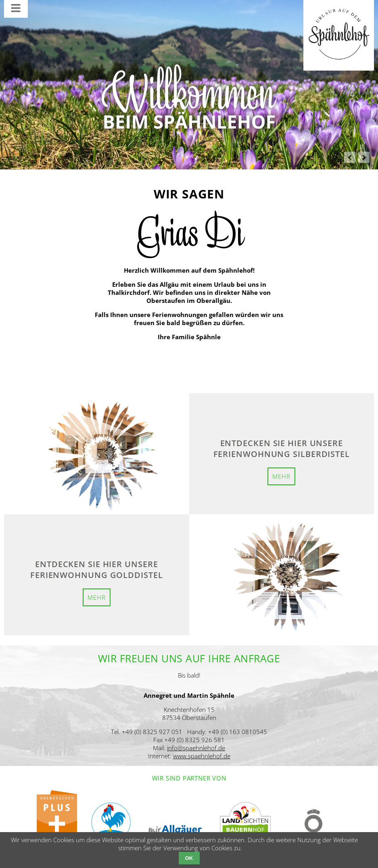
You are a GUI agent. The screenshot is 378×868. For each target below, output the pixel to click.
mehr (281, 476)
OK (189, 858)
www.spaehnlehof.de (202, 756)
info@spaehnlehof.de (196, 748)
